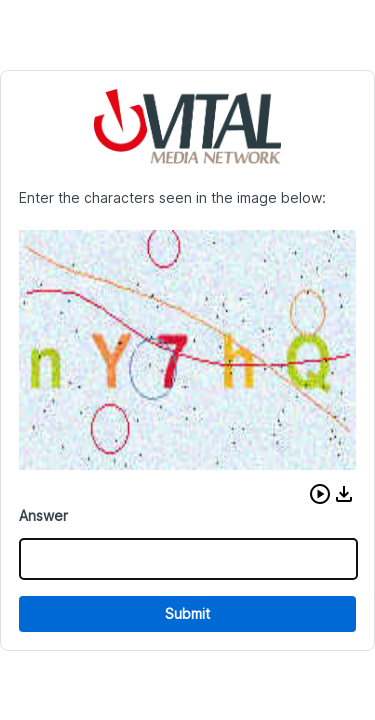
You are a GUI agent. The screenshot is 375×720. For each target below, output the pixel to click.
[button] (320, 494)
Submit (187, 613)
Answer (43, 515)
